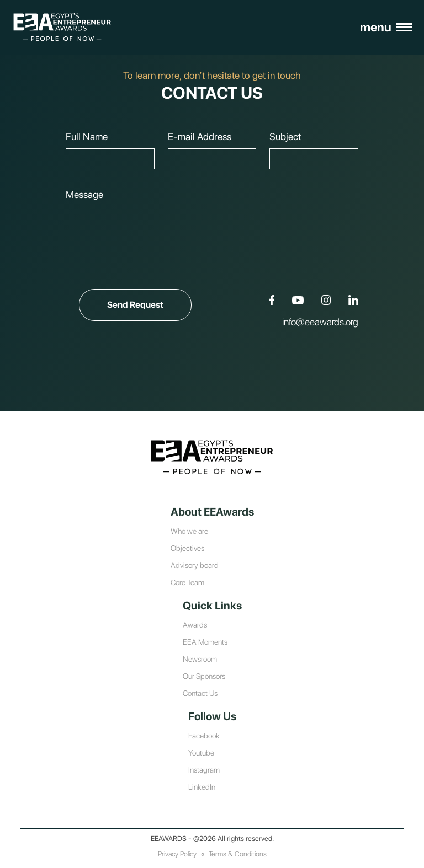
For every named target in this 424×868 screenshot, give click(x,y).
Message (84, 194)
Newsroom (200, 659)
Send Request (149, 305)
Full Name (87, 136)
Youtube (201, 753)
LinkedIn (202, 787)
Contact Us (200, 693)
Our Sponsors (204, 676)
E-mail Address (200, 136)
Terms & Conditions (238, 854)
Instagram (204, 770)
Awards (195, 625)
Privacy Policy (177, 854)
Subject (285, 136)
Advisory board (195, 565)
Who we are (189, 531)
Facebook (204, 736)
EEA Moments (205, 642)
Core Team (187, 582)
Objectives (187, 548)
